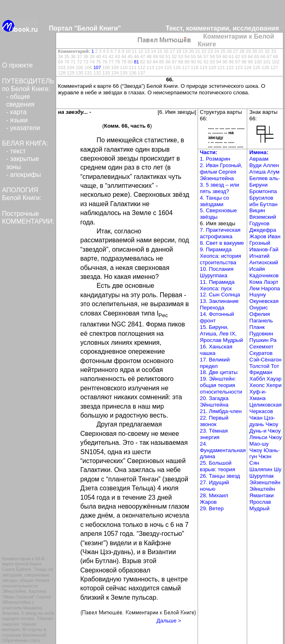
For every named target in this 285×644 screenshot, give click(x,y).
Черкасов (261, 411)
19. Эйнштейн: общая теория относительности (221, 385)
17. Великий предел (215, 363)
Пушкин (260, 340)
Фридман (261, 372)
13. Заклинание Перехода (219, 304)
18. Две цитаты (219, 372)
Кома (256, 282)
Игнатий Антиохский (264, 259)
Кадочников (264, 275)
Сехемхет (261, 347)
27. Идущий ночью (215, 486)
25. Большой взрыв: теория (218, 466)
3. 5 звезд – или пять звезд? (220, 188)
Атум (273, 172)
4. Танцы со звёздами (215, 201)
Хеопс (258, 385)
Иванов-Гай (264, 249)
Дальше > (169, 621)
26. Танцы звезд (220, 476)
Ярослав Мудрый (260, 505)
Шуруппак (261, 476)
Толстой (260, 366)
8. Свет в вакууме (222, 243)
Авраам (259, 159)
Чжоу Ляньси (265, 434)
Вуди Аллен (264, 165)
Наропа (270, 288)
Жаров (258, 236)
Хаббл (258, 379)
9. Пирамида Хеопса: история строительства (221, 256)
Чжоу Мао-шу (265, 441)
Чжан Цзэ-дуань (262, 421)
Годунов (259, 223)
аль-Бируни (264, 182)
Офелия (260, 314)
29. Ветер (212, 508)
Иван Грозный (265, 240)
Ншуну (258, 295)
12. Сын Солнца (220, 295)
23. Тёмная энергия (214, 434)
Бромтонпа (263, 191)
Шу (277, 469)
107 (97, 67)
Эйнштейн (262, 489)
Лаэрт (271, 282)
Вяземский (263, 217)
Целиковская (265, 405)
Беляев (259, 178)
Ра (273, 340)
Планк (257, 327)
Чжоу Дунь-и (264, 428)
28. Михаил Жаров (214, 499)
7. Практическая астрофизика (220, 233)
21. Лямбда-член (221, 411)
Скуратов (261, 353)
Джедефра (263, 230)
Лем (255, 288)
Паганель (261, 321)
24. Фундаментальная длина (223, 450)
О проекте (17, 65)
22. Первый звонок (214, 421)
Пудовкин (261, 334)
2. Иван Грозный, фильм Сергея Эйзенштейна (221, 172)
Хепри (274, 385)
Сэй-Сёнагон (265, 360)
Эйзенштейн (265, 482)
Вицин (257, 210)
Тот (275, 366)
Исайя (257, 269)
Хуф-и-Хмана (258, 395)
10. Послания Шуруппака (217, 272)
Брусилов (261, 198)
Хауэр (274, 379)
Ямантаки (261, 495)
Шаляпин (261, 469)
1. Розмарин (215, 159)
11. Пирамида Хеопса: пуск (217, 285)
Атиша (258, 172)
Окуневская (264, 301)
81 (136, 62)
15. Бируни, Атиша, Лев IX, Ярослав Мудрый (222, 334)
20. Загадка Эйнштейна (214, 401)
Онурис (259, 308)
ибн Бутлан (263, 204)
